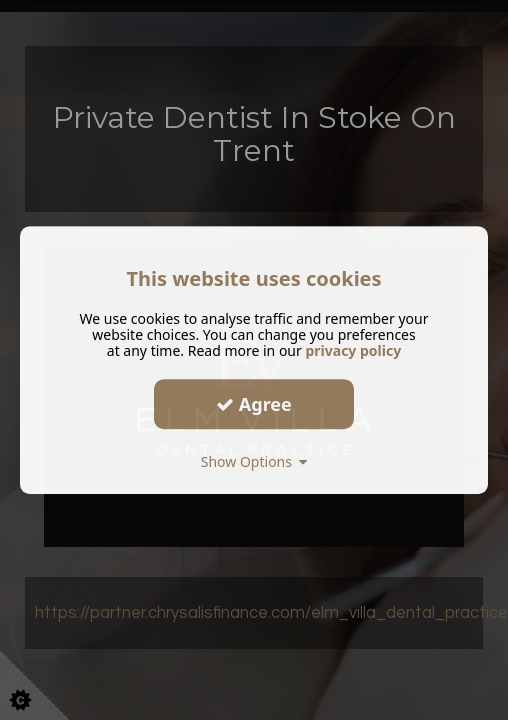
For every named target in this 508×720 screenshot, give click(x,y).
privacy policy (353, 350)
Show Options (254, 461)
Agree (254, 404)
